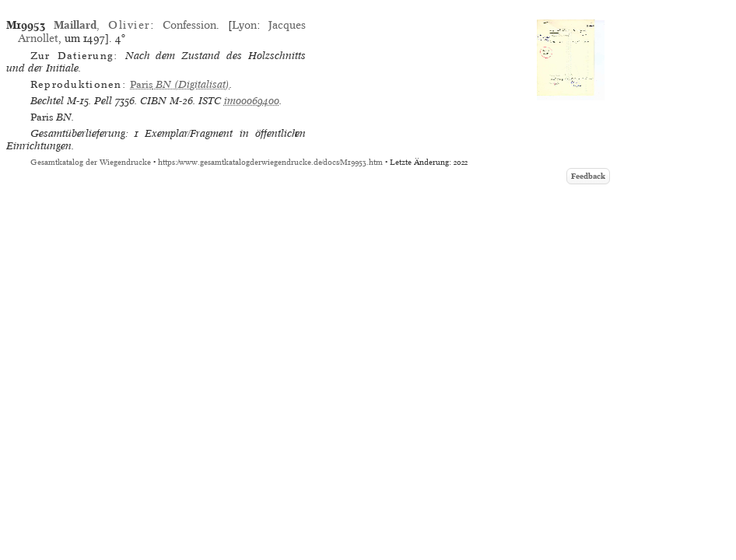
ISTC (210, 101)
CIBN (153, 101)
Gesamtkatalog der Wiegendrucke (91, 162)
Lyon (244, 25)
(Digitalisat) (180, 84)
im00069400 (252, 101)
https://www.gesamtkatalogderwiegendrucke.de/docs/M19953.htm (270, 162)
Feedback (588, 176)
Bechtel (47, 101)
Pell (103, 101)
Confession (189, 25)
